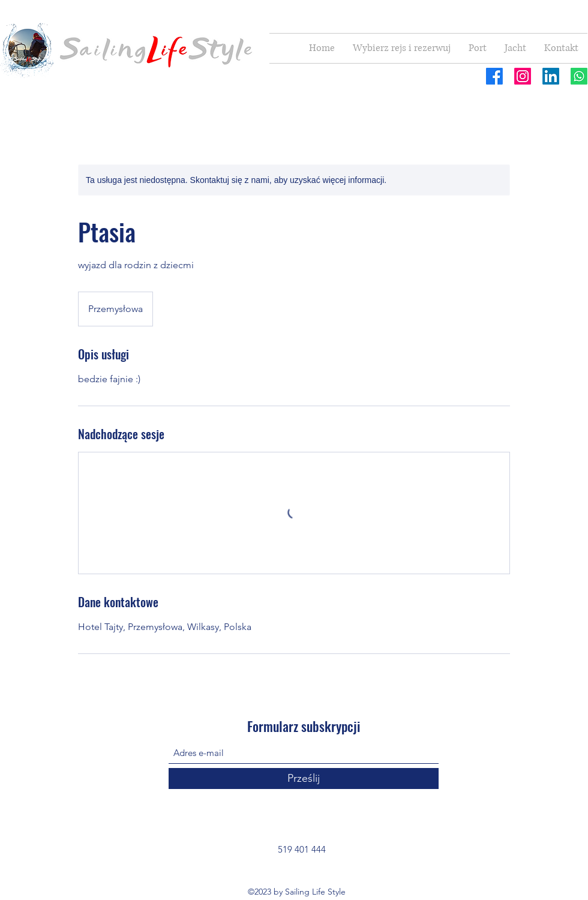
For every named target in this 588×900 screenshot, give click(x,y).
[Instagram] (523, 76)
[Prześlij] (304, 778)
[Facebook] (494, 76)
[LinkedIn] (551, 76)
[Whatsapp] (579, 76)
